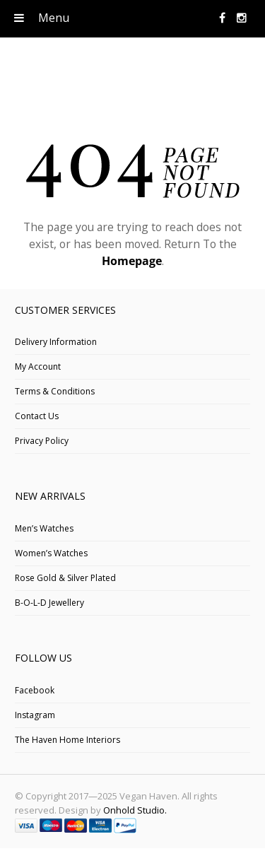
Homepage (132, 261)
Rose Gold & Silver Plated (65, 578)
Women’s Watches (51, 553)
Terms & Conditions (55, 391)
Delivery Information (56, 342)
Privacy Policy (42, 441)
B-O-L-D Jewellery (49, 603)
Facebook (35, 690)
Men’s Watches (44, 528)
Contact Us (37, 416)
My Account (38, 366)
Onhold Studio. (135, 810)
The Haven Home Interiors (67, 740)
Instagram (35, 715)
